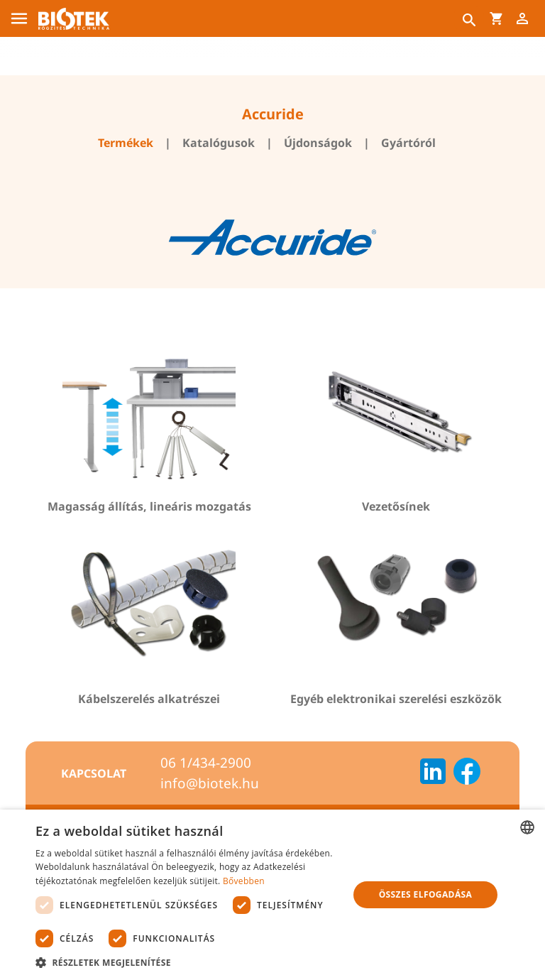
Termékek (126, 143)
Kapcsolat (94, 773)
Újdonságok (318, 143)
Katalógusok (219, 143)
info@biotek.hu (210, 783)
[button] (187, 962)
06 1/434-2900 (206, 763)
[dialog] (272, 895)
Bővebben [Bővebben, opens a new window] (244, 881)
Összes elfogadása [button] (426, 894)
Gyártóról (408, 143)
